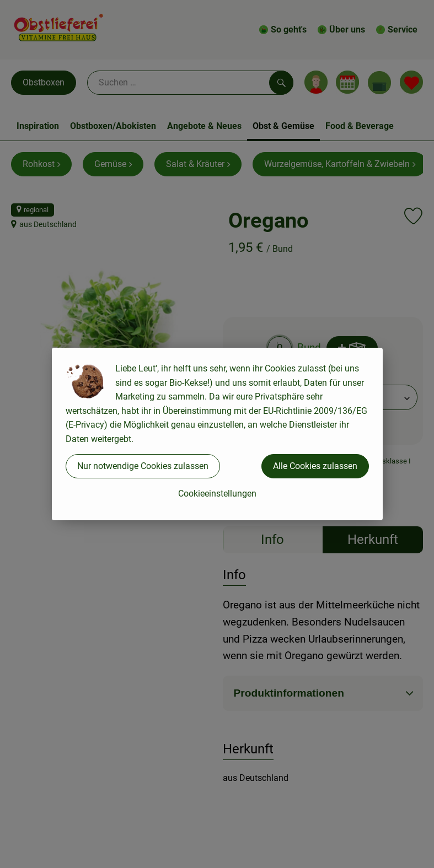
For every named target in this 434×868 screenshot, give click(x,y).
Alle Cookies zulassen (315, 466)
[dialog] (217, 434)
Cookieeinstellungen (217, 494)
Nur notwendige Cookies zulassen (143, 466)
